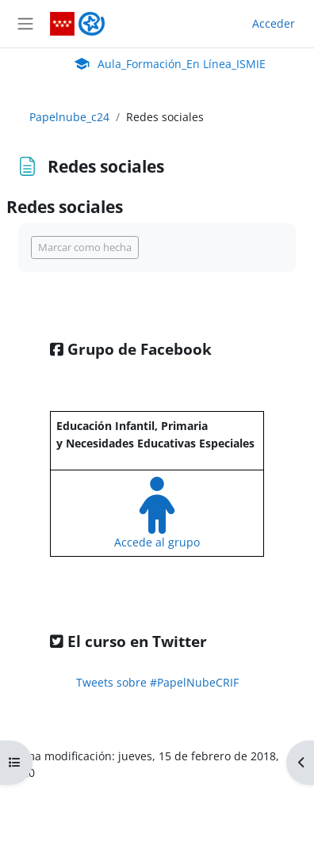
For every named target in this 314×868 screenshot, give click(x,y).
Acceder (274, 23)
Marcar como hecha (85, 247)
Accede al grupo (157, 542)
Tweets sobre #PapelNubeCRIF (157, 682)
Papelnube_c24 (69, 117)
